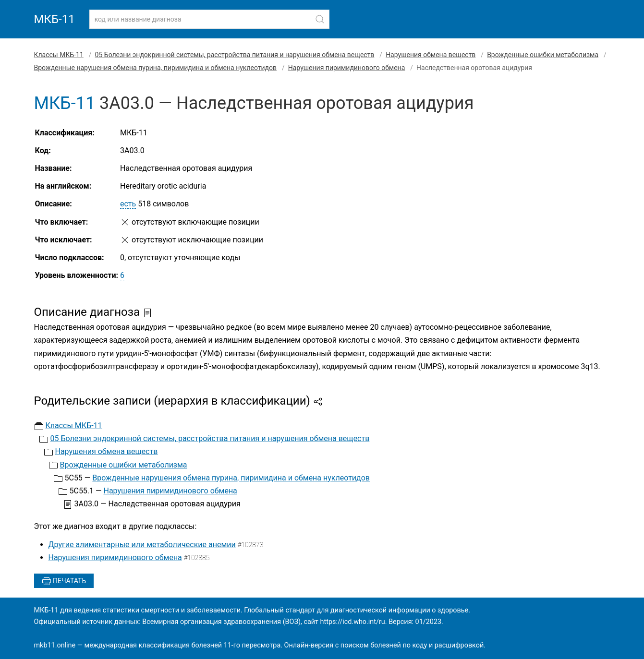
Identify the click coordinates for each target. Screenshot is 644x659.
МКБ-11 (55, 19)
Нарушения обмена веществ (431, 55)
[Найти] (320, 19)
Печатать (64, 581)
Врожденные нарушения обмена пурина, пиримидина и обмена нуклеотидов (156, 68)
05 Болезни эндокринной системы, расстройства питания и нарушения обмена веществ (235, 55)
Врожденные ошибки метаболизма (543, 55)
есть (128, 204)
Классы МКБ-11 (59, 55)
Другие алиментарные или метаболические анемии (142, 545)
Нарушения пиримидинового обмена (347, 68)
